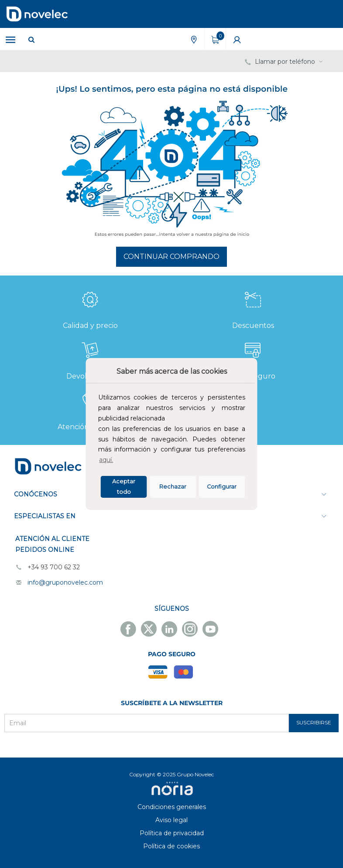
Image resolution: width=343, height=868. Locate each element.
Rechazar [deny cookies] (173, 487)
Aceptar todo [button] (124, 487)
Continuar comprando (171, 257)
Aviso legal (171, 820)
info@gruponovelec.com (65, 582)
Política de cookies (171, 846)
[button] (117, 461)
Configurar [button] (222, 487)
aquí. (106, 460)
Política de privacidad (172, 833)
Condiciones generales (172, 807)
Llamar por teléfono (285, 62)
